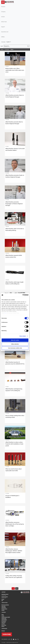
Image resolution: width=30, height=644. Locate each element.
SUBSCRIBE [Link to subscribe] (7, 634)
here (5, 313)
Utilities (3, 37)
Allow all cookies (15, 340)
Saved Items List (5, 32)
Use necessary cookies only (15, 348)
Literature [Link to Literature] (3, 631)
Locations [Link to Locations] (3, 624)
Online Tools (4, 22)
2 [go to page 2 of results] (17, 588)
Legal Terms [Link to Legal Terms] (4, 622)
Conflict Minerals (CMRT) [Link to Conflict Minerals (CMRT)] (6, 617)
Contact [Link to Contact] (3, 599)
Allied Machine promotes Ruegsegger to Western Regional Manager (14, 204)
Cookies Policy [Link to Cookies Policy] (4, 618)
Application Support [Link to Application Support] (5, 594)
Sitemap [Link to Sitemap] (3, 626)
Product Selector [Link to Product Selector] (4, 609)
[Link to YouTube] (13, 639)
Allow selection (15, 344)
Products (3, 7)
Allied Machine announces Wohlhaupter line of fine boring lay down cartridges (15, 524)
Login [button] (2, 46)
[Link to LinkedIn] (16, 639)
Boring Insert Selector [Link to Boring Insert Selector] (5, 605)
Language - (6, 42)
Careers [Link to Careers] (3, 616)
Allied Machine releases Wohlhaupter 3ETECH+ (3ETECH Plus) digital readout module (14, 551)
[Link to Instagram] (11, 639)
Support (3, 27)
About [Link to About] (3, 614)
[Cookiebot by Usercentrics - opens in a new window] (22, 295)
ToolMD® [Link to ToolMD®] (3, 610)
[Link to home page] (9, 2)
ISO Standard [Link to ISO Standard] (4, 621)
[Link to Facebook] (9, 639)
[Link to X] (18, 639)
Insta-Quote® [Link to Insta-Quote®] (4, 607)
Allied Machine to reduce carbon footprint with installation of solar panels (14, 444)
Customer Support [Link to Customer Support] (5, 597)
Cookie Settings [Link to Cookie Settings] (4, 620)
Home (2, 49)
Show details (23, 336)
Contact (3, 17)
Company (3, 12)
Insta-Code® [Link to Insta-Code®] (4, 606)
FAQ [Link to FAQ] (2, 601)
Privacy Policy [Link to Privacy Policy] (4, 625)
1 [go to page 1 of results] (13, 588)
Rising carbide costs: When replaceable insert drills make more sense (15, 70)
